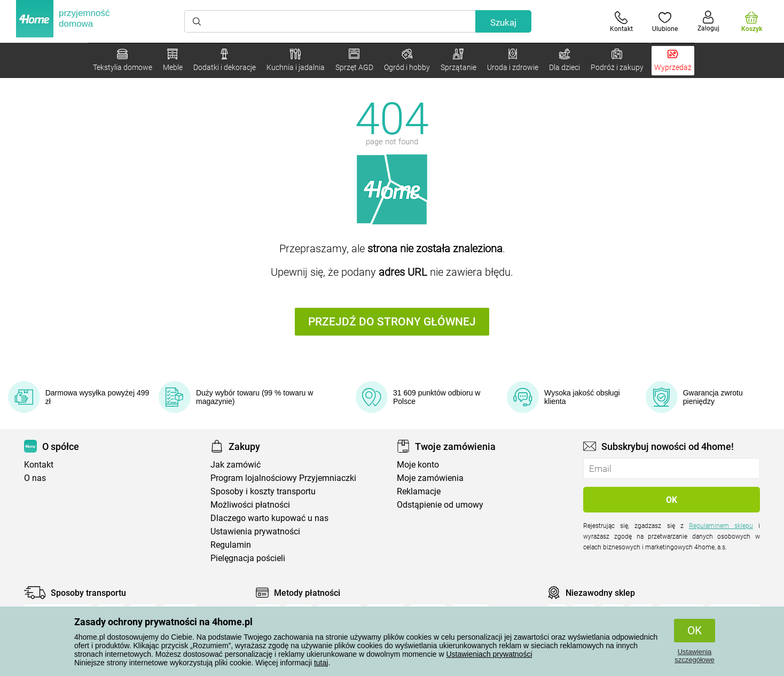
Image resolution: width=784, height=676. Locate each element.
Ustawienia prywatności (255, 531)
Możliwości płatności (250, 505)
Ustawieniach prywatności (489, 654)
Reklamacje (419, 491)
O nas (35, 478)
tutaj (321, 663)
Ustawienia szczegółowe (694, 656)
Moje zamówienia (430, 478)
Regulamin (231, 545)
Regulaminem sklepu (721, 526)
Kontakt (39, 465)
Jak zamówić (236, 465)
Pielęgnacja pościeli (248, 558)
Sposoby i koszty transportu (263, 491)
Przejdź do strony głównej (392, 322)
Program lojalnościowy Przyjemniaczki (283, 478)
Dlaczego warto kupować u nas (269, 518)
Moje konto (418, 465)
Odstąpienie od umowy (440, 505)
